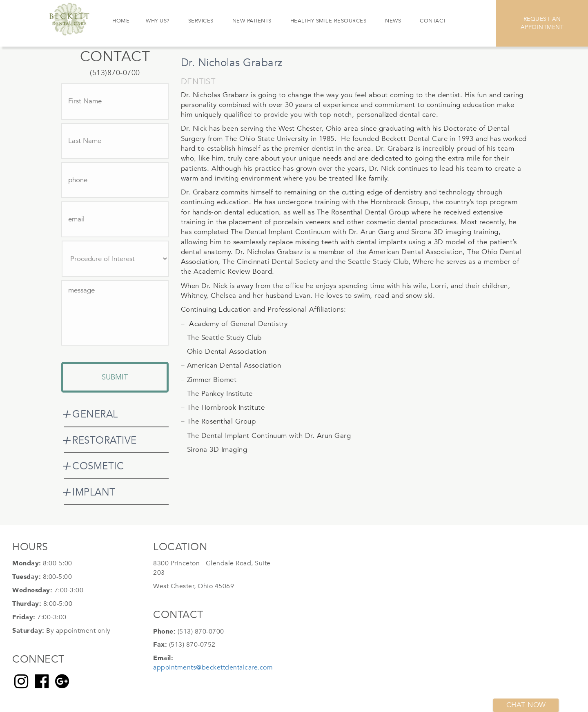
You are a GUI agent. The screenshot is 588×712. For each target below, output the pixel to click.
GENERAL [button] (95, 414)
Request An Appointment (542, 23)
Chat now (526, 705)
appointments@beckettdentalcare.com (213, 667)
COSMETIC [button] (98, 466)
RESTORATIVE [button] (105, 441)
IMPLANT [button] (94, 492)
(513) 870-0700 (201, 632)
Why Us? (158, 21)
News (393, 21)
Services (201, 21)
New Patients (252, 21)
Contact (433, 21)
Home (121, 21)
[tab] (116, 415)
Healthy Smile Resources (329, 21)
